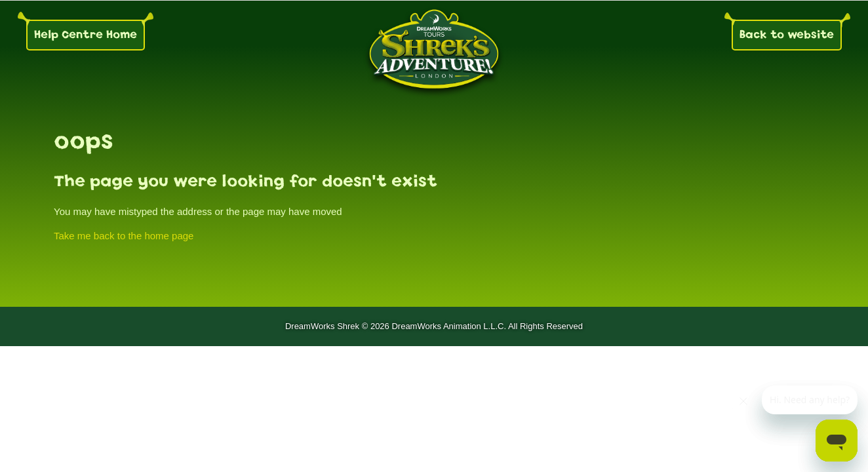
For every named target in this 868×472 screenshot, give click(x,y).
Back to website (787, 34)
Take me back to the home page (124, 236)
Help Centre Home (86, 34)
